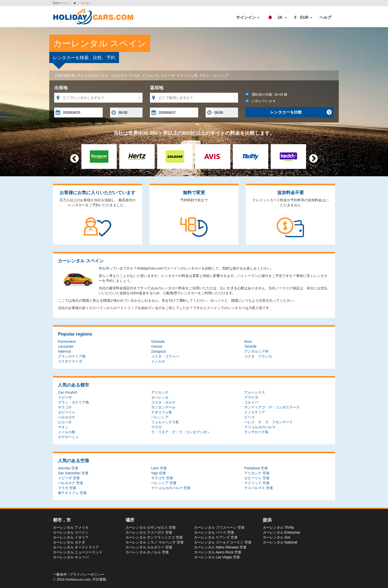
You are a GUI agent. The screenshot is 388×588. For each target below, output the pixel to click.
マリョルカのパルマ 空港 (171, 488)
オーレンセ (160, 397)
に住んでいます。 (262, 101)
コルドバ (251, 402)
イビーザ (168, 75)
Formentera (67, 341)
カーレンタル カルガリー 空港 (149, 547)
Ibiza (248, 341)
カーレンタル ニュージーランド (78, 552)
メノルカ (158, 361)
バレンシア (220, 75)
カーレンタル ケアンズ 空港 (216, 537)
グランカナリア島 (72, 356)
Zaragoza (158, 351)
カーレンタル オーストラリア (76, 547)
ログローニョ (68, 437)
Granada (158, 341)
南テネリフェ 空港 (72, 493)
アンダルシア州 (256, 351)
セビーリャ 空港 (257, 478)
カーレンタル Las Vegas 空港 (217, 557)
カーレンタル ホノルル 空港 (147, 552)
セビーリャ (67, 412)
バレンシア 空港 (164, 483)
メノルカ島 (67, 432)
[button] (277, 18)
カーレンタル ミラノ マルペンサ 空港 (155, 542)
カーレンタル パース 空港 (214, 532)
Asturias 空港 (68, 468)
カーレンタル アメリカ (71, 527)
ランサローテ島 (256, 432)
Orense (157, 346)
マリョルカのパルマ (93, 75)
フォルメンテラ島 (165, 422)
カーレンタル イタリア (71, 537)
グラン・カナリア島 (73, 402)
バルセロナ (119, 75)
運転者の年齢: (266, 94)
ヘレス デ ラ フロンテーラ (268, 422)
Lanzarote (66, 346)
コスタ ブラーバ (165, 356)
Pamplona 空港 (256, 468)
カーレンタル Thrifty (279, 527)
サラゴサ (65, 407)
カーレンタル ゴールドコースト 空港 (223, 542)
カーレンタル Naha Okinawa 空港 (220, 547)
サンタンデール (163, 407)
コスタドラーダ (70, 361)
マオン (204, 75)
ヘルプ (325, 17)
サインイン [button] (248, 17)
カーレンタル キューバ (71, 557)
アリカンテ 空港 (257, 473)
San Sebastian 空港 (73, 473)
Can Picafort (67, 392)
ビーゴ (249, 417)
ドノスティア (255, 412)
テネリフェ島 (187, 75)
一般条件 (60, 574)
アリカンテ (150, 75)
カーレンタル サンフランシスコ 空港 (154, 537)
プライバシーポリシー (87, 574)
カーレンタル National (280, 542)
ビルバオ (65, 422)
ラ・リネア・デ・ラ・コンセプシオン (181, 432)
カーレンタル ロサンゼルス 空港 (151, 527)
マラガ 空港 (67, 488)
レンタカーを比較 (301, 112)
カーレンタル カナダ (69, 542)
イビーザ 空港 (69, 478)
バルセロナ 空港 (71, 483)
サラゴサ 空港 (162, 478)
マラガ (134, 75)
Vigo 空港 (159, 473)
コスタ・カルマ (163, 402)
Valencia (64, 351)
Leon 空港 (159, 468)
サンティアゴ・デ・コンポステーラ (272, 407)
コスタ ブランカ (258, 356)
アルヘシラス (255, 392)
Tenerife (250, 346)
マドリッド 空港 (257, 483)
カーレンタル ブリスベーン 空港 (219, 527)
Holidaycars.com (78, 579)
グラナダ (251, 397)
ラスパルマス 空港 (259, 488)
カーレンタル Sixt (277, 537)
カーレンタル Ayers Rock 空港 (218, 552)
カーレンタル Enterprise (282, 532)
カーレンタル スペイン (71, 532)
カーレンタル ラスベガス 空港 (149, 532)
